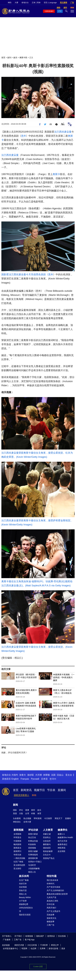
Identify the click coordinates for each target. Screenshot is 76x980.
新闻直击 (17, 848)
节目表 (51, 790)
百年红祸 (51, 904)
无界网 (42, 948)
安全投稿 (62, 936)
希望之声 (55, 945)
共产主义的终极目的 (55, 890)
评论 (21, 810)
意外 (24, 136)
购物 (34, 795)
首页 (3, 58)
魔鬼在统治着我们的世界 (57, 894)
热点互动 (32, 837)
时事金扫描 (33, 841)
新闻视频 (18, 830)
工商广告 (51, 925)
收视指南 (29, 936)
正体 (34, 3)
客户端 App (30, 940)
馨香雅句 (47, 844)
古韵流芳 (47, 841)
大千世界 (23, 901)
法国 (53, 775)
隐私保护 (40, 936)
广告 (72, 3)
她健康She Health (65, 837)
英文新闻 (64, 3)
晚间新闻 (17, 844)
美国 (15, 813)
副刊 (9, 58)
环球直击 (17, 837)
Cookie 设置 (38, 967)
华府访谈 (17, 855)
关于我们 (18, 936)
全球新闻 (17, 834)
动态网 (33, 948)
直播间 (62, 790)
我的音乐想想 (25, 915)
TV (60, 11)
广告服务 (7, 940)
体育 (39, 813)
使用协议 (51, 936)
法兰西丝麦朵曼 (63, 132)
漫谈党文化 (51, 918)
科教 (33, 813)
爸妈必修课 (48, 851)
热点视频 (27, 818)
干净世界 (44, 945)
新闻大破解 (33, 851)
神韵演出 (17, 822)
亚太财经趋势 (19, 865)
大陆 (21, 813)
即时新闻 (38, 818)
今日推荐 (48, 818)
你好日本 (23, 884)
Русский (35, 779)
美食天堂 (23, 890)
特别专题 (52, 876)
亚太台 (69, 775)
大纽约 (15, 775)
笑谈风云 (47, 837)
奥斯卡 (56, 174)
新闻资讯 (26, 790)
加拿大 (23, 775)
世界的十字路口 (35, 862)
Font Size (63, 124)
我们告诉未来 (52, 880)
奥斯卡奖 (23, 58)
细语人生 (32, 872)
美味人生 (23, 894)
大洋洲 (38, 775)
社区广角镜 (18, 862)
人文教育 (48, 830)
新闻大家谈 (33, 834)
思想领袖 (32, 848)
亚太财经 (17, 869)
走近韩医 (61, 851)
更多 (63, 948)
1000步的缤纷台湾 (26, 909)
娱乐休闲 (24, 876)
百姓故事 (51, 915)
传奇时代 (51, 884)
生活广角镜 (24, 880)
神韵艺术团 (19, 945)
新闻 (15, 805)
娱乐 (15, 58)
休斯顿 (46, 775)
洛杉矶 (31, 775)
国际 (15, 810)
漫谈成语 (47, 848)
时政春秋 (32, 844)
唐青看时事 (33, 858)
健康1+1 (61, 834)
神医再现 (61, 848)
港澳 (27, 810)
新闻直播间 (49, 11)
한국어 (53, 779)
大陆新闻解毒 (34, 869)
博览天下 (58, 818)
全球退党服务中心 (11, 948)
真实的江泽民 (52, 901)
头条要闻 (17, 818)
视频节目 (39, 790)
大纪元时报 (32, 945)
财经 (33, 810)
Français (25, 779)
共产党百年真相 (53, 887)
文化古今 (47, 855)
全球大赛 (27, 822)
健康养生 (63, 830)
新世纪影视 (53, 948)
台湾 (27, 813)
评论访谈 (33, 830)
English (15, 779)
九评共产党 (51, 897)
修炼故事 (51, 922)
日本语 (44, 779)
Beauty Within (25, 897)
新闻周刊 (17, 851)
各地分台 (25, 3)
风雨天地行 (51, 908)
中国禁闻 (17, 841)
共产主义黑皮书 (53, 911)
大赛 (16, 3)
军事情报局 (33, 855)
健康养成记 (62, 844)
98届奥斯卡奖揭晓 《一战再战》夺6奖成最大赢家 (64, 677)
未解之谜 (47, 834)
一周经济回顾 (19, 858)
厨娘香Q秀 (24, 904)
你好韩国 (23, 887)
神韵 (10, 3)
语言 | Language (50, 3)
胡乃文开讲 (62, 841)
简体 (39, 3)
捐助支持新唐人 (21, 795)
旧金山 (60, 775)
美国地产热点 (49, 858)
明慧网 (24, 948)
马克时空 (32, 865)
